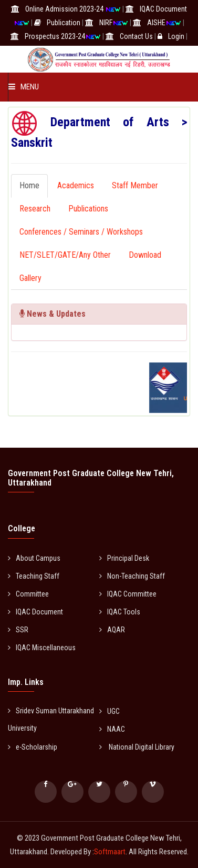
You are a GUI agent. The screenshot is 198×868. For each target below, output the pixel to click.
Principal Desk (124, 558)
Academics (76, 185)
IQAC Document (163, 9)
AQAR (112, 630)
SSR (18, 630)
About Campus (34, 558)
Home (29, 185)
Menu (24, 87)
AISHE (156, 23)
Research (35, 209)
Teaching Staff (34, 576)
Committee (28, 594)
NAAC (112, 729)
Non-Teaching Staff (132, 576)
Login (176, 36)
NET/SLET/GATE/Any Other (65, 255)
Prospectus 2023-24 (55, 36)
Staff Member (135, 185)
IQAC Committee (128, 594)
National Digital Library (137, 747)
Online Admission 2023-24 (65, 9)
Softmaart (110, 852)
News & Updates (53, 314)
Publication (64, 23)
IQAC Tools (120, 612)
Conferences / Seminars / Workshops (81, 232)
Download (145, 255)
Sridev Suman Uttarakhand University (51, 719)
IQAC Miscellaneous (42, 648)
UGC (110, 711)
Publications (88, 209)
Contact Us (136, 36)
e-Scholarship (33, 747)
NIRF (106, 23)
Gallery (30, 278)
